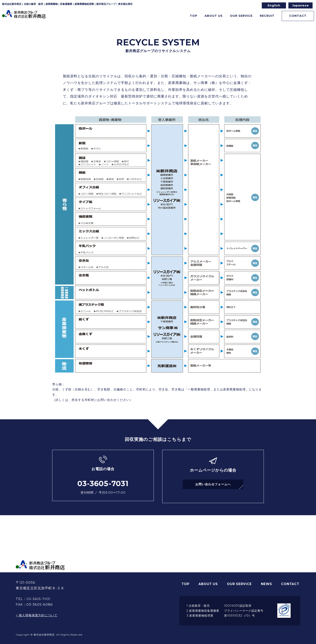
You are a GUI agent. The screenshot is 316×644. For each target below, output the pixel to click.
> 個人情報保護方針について (39, 611)
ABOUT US (212, 580)
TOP (178, 17)
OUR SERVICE (242, 580)
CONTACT (292, 17)
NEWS (268, 580)
